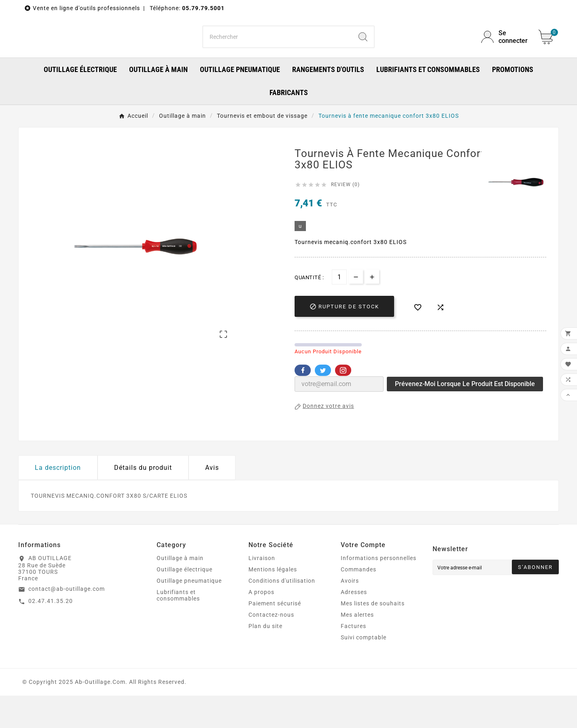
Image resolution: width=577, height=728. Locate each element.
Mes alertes (357, 647)
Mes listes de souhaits (373, 636)
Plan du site (265, 658)
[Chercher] (277, 53)
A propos (261, 624)
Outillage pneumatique (189, 613)
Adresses (354, 624)
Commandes (359, 602)
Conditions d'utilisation (282, 613)
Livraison (262, 590)
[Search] (363, 53)
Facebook (303, 403)
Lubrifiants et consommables (178, 628)
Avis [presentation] (212, 500)
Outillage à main (180, 590)
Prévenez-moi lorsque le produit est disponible (465, 416)
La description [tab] (58, 500)
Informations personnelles (379, 590)
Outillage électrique (185, 602)
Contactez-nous (271, 647)
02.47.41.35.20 (51, 633)
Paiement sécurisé (275, 636)
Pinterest (343, 403)
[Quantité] (339, 309)
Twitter (323, 403)
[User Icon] (505, 53)
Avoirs (350, 613)
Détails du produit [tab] (143, 500)
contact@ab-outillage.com (67, 621)
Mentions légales (273, 602)
